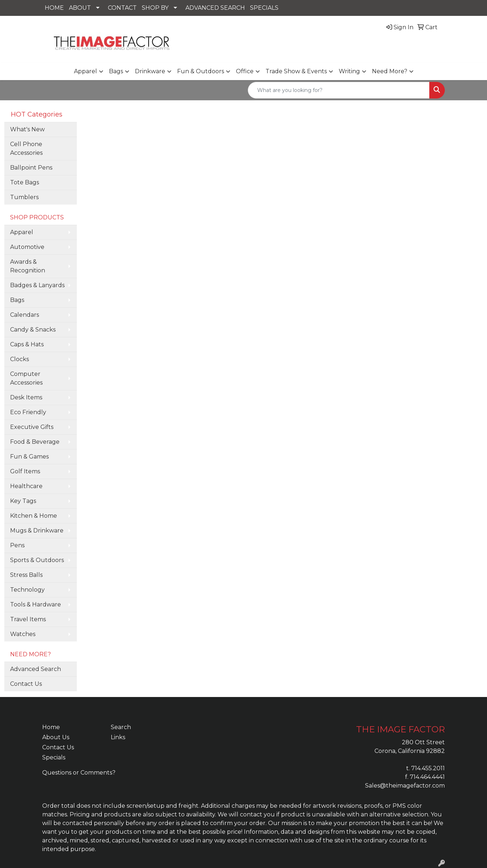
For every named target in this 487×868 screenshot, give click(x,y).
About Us (56, 737)
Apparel (85, 71)
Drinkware (150, 71)
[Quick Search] (339, 90)
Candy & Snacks (33, 330)
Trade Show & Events (296, 71)
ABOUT (80, 8)
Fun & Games (29, 457)
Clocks (19, 359)
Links (118, 737)
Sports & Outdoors (37, 560)
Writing (349, 71)
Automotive (27, 247)
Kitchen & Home (34, 516)
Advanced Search (36, 669)
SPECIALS (264, 8)
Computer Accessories (26, 378)
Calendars (25, 315)
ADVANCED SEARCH (215, 8)
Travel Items (28, 619)
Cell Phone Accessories (26, 148)
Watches (23, 634)
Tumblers (24, 197)
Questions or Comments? (79, 773)
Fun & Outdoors (201, 71)
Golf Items (25, 471)
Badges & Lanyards (37, 285)
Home (51, 727)
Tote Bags (25, 182)
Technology (27, 590)
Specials (54, 757)
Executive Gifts (32, 427)
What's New (27, 129)
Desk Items (26, 397)
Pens (17, 545)
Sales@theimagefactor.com (405, 786)
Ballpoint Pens (31, 168)
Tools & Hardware (36, 604)
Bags (116, 71)
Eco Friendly (28, 412)
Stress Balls (26, 575)
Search (121, 727)
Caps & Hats (27, 344)
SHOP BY (155, 8)
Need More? (390, 71)
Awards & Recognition (28, 266)
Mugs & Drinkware (37, 531)
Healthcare (26, 486)
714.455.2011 (428, 768)
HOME (54, 8)
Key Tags (23, 501)
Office (245, 71)
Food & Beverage (35, 442)
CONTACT (122, 8)
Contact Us (26, 684)
